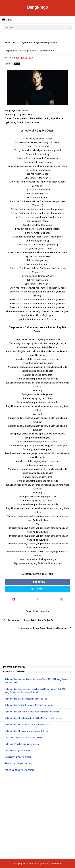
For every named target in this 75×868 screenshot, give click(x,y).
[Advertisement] (37, 812)
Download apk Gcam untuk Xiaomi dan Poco (26, 738)
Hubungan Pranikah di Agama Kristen (23, 744)
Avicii (15, 43)
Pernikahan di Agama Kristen (19, 757)
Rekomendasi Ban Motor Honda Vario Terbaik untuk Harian (33, 712)
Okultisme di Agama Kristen (18, 751)
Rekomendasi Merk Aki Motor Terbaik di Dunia (27, 731)
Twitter (37, 589)
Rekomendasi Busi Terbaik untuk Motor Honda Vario (30, 705)
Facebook (38, 582)
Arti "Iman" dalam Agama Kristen (21, 770)
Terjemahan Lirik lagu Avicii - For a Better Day (31, 620)
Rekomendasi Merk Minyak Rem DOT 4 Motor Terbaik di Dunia (35, 718)
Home (8, 43)
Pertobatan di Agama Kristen (19, 764)
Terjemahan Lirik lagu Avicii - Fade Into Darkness (42, 628)
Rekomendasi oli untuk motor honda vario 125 (27, 699)
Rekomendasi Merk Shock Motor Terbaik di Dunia (29, 725)
